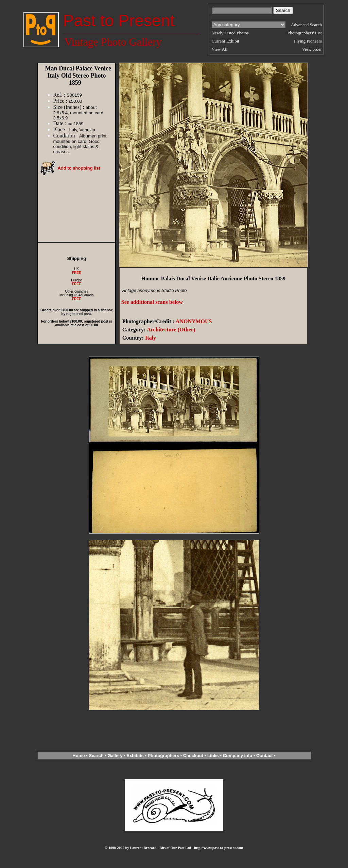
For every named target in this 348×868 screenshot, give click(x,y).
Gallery (115, 756)
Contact (264, 756)
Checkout (193, 756)
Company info (238, 756)
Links (213, 756)
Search (96, 756)
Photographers (163, 756)
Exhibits (135, 756)
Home (79, 756)
